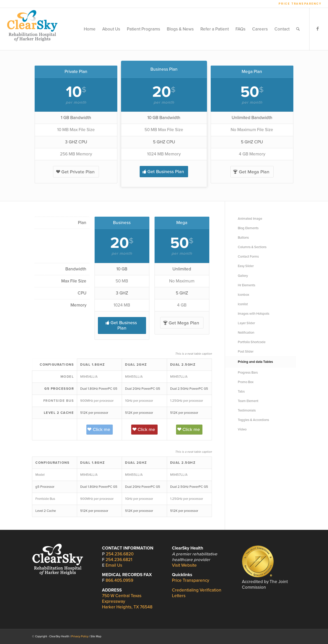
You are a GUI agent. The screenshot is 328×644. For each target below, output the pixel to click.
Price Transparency (300, 4)
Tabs (241, 392)
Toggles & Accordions (253, 420)
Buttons (243, 238)
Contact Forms (248, 257)
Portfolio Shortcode (252, 342)
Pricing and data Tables (255, 362)
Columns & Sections (252, 247)
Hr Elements (247, 285)
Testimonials (247, 410)
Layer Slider (246, 323)
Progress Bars (248, 373)
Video (242, 429)
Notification (246, 333)
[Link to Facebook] (317, 29)
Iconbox (243, 295)
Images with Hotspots (254, 314)
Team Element (248, 401)
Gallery (243, 276)
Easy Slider (246, 266)
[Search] (298, 29)
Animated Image (250, 219)
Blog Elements (248, 228)
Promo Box (246, 382)
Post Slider (246, 352)
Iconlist (243, 304)
